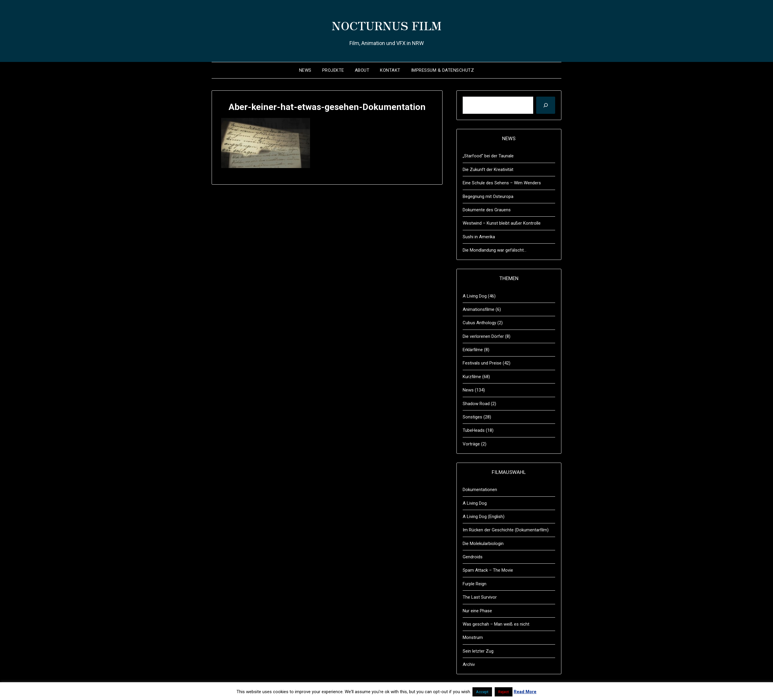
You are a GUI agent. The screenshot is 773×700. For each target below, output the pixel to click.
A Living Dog (475, 296)
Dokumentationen (480, 490)
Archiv (469, 664)
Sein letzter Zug (478, 651)
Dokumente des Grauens (487, 210)
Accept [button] (482, 692)
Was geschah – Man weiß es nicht (496, 624)
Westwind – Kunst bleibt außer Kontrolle (502, 223)
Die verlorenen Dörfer (483, 336)
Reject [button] (504, 692)
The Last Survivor (480, 597)
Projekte (333, 70)
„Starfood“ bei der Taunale (488, 156)
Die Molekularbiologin (483, 544)
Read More (525, 692)
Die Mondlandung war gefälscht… (495, 250)
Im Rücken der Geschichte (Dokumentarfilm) (506, 530)
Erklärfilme (473, 350)
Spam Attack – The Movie (488, 570)
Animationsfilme (479, 309)
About (362, 70)
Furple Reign (475, 584)
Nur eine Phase (477, 611)
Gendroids (473, 557)
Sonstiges (472, 417)
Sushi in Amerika (479, 237)
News (305, 70)
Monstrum (473, 637)
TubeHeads (474, 430)
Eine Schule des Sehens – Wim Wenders (502, 183)
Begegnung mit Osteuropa (488, 196)
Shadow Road (476, 404)
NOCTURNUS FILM (387, 24)
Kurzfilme (472, 377)
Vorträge (471, 444)
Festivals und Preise (482, 363)
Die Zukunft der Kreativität (488, 170)
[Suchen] (546, 105)
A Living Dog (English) (484, 517)
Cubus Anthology (479, 323)
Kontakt (390, 70)
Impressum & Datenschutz (443, 70)
